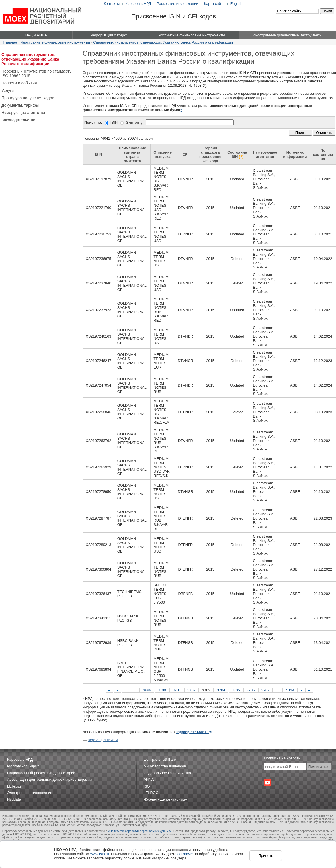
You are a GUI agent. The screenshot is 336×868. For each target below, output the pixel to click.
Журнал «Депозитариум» (165, 799)
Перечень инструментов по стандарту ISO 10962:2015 (36, 73)
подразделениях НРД (194, 732)
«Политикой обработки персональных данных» (140, 831)
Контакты (112, 4)
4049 (290, 690)
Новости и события (19, 83)
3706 (251, 690)
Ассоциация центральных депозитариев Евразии (49, 779)
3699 (147, 690)
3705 (236, 690)
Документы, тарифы (20, 105)
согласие (185, 854)
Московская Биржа (23, 766)
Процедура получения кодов (28, 98)
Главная (10, 42)
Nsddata (14, 799)
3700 (162, 690)
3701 (177, 690)
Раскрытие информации (177, 4)
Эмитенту (134, 122)
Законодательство (18, 120)
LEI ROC (151, 793)
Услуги (8, 90)
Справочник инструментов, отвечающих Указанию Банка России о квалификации (163, 42)
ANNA (149, 779)
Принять (266, 856)
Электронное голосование (30, 793)
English (236, 4)
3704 (221, 690)
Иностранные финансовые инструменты (55, 42)
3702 (191, 690)
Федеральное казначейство (167, 773)
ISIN (114, 122)
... (135, 690)
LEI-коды (15, 786)
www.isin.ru (100, 854)
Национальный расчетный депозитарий (41, 773)
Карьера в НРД (138, 4)
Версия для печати (101, 740)
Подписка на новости (282, 758)
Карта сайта (214, 4)
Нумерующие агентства (23, 113)
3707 (266, 690)
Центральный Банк (160, 759)
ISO (147, 786)
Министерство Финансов (165, 766)
